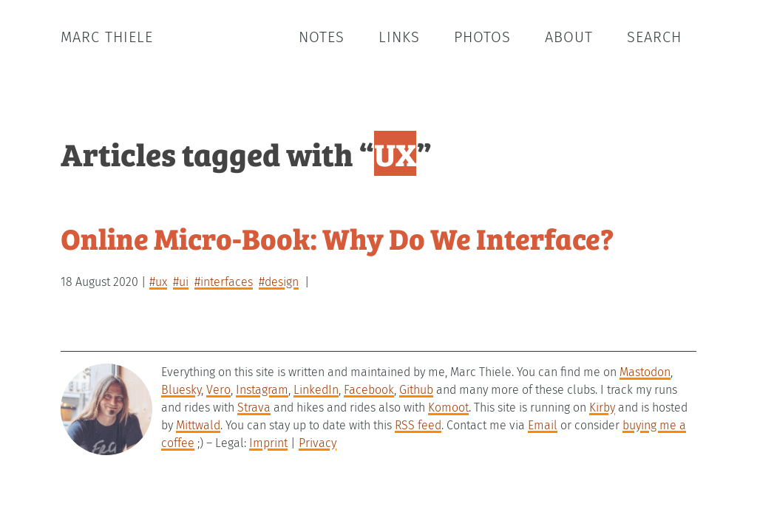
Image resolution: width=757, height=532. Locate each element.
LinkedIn (316, 390)
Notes (322, 37)
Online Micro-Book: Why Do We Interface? (337, 238)
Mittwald (198, 425)
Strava (254, 407)
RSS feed (418, 425)
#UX (158, 282)
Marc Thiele (107, 37)
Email (543, 425)
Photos (482, 37)
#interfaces (224, 282)
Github (416, 390)
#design (279, 282)
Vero (218, 390)
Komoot (448, 407)
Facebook (369, 390)
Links (399, 37)
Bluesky (181, 390)
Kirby (602, 407)
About (569, 37)
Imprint (268, 443)
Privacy (318, 443)
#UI (181, 282)
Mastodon (645, 372)
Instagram (262, 390)
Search (654, 37)
